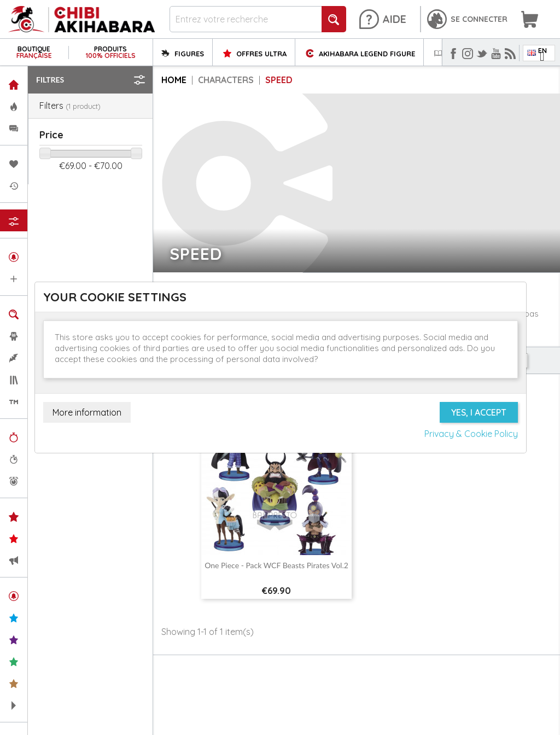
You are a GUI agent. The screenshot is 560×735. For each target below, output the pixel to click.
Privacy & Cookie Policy (471, 434)
